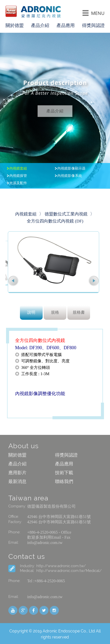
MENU (93, 13)
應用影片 (17, 473)
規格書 (79, 312)
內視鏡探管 (18, 176)
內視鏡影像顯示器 (71, 169)
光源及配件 (18, 183)
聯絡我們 (64, 481)
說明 (31, 312)
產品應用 (66, 25)
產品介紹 (40, 25)
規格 (55, 312)
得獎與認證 (93, 25)
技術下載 (64, 473)
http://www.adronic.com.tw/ (61, 566)
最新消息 (17, 481)
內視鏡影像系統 (70, 176)
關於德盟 (15, 25)
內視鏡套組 (18, 169)
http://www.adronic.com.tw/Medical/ (69, 571)
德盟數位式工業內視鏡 (66, 214)
